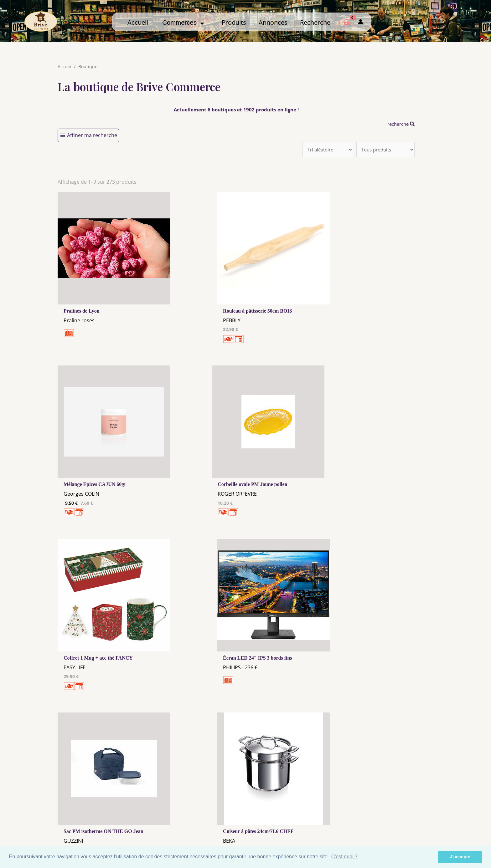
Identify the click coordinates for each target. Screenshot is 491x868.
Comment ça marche (392, 814)
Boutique (88, 66)
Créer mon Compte (295, 820)
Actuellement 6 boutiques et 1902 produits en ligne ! (236, 110)
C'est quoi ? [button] (344, 857)
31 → (245, 728)
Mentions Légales (197, 810)
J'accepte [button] (460, 857)
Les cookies (197, 816)
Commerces (183, 23)
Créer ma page (392, 820)
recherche (399, 124)
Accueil (138, 22)
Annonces (273, 22)
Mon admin (392, 826)
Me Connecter (295, 814)
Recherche (315, 22)
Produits (234, 22)
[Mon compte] (361, 22)
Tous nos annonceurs (197, 822)
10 (212, 728)
